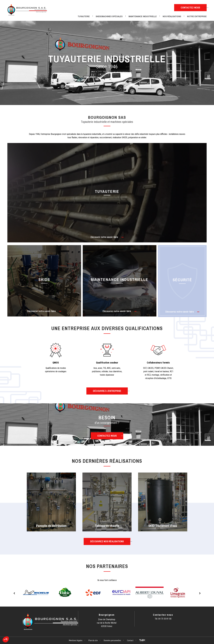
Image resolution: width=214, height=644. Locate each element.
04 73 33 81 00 (165, 619)
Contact (130, 640)
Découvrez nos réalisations (107, 541)
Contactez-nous (190, 8)
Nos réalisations (172, 16)
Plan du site (93, 640)
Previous (14, 593)
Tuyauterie (84, 16)
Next (200, 593)
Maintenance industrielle (143, 16)
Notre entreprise (197, 16)
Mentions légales (76, 640)
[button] (6, 639)
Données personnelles (112, 640)
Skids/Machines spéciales (109, 16)
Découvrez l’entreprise (107, 391)
